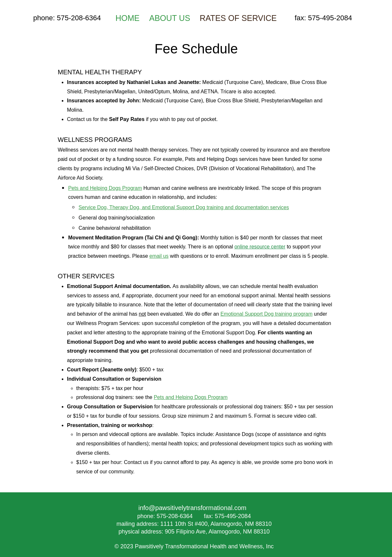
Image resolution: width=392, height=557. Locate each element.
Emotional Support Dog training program (266, 314)
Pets (160, 397)
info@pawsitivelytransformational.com (192, 508)
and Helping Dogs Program (197, 397)
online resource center (260, 247)
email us (159, 256)
